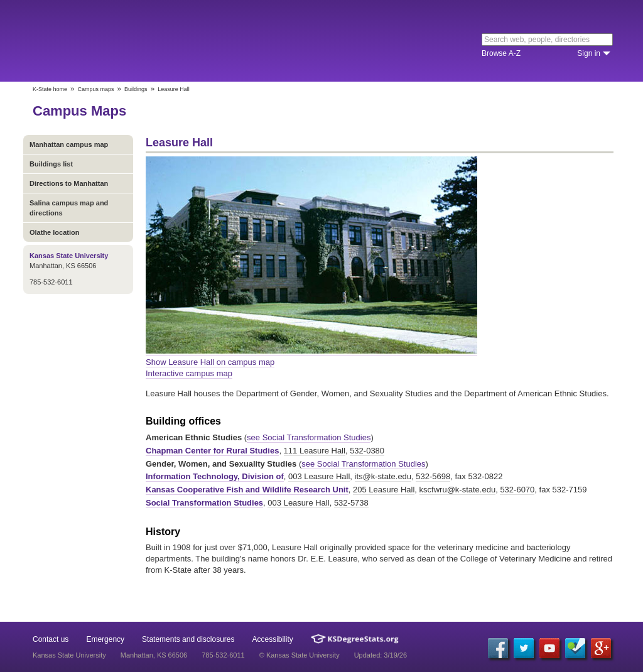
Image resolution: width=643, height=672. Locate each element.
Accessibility (273, 639)
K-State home (50, 89)
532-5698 (433, 476)
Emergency (105, 639)
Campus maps (96, 89)
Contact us (51, 639)
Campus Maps (79, 111)
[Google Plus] (601, 648)
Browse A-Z (501, 53)
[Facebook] (498, 648)
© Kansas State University (300, 655)
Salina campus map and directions (69, 208)
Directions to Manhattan (69, 183)
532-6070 (517, 490)
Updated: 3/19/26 (381, 655)
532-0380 (367, 451)
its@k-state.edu (383, 476)
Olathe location (54, 232)
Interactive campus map (189, 373)
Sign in (589, 53)
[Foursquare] (575, 648)
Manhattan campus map (69, 144)
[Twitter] (524, 648)
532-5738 (351, 503)
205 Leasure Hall (384, 490)
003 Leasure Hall (319, 476)
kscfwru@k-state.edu (458, 490)
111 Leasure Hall (315, 451)
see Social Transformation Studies (309, 437)
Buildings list (51, 164)
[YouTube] (549, 648)
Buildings (136, 89)
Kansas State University (135, 41)
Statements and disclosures (188, 639)
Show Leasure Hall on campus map (210, 362)
